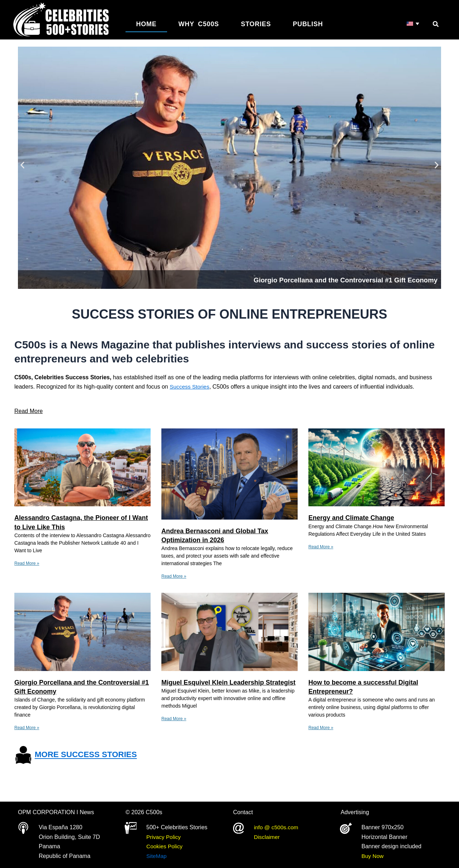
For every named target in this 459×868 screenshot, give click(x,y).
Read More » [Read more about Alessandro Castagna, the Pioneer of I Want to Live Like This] (27, 563)
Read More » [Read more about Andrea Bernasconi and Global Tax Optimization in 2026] (174, 576)
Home (146, 24)
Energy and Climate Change (351, 518)
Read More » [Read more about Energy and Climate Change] (321, 547)
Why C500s (199, 24)
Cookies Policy (165, 846)
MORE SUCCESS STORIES (90, 754)
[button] (436, 24)
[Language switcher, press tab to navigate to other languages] (413, 24)
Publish (308, 24)
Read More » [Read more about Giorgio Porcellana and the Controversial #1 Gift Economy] (27, 728)
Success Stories (190, 387)
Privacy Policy (164, 837)
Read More (29, 411)
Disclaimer (267, 837)
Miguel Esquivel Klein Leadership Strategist (228, 682)
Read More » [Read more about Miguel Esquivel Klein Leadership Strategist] (174, 719)
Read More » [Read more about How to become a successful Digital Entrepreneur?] (321, 728)
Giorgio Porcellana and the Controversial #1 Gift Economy (319, 279)
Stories (256, 24)
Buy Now (373, 856)
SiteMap (157, 856)
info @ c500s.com (277, 827)
